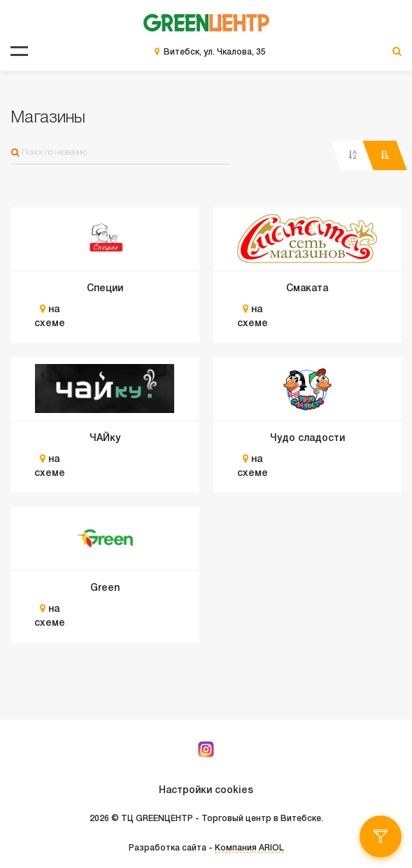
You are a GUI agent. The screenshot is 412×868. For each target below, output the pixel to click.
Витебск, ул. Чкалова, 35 (215, 52)
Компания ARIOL (249, 848)
